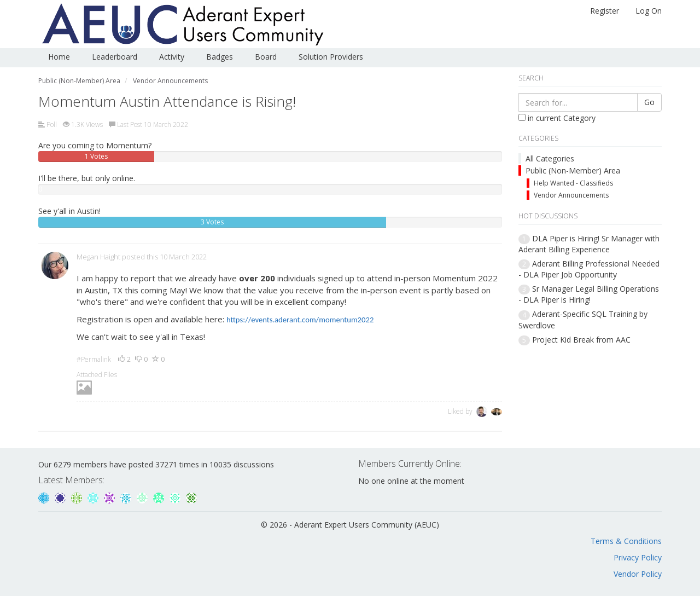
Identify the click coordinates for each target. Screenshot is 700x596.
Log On (649, 11)
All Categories (550, 158)
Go (649, 102)
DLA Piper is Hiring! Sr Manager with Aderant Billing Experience (589, 244)
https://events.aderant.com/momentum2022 (300, 320)
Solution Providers (331, 57)
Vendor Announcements (571, 195)
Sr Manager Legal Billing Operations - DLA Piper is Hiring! (589, 294)
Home (59, 57)
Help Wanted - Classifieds (573, 183)
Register (605, 11)
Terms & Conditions (626, 541)
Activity (172, 57)
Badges (220, 57)
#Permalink (94, 359)
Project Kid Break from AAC (581, 340)
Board (266, 57)
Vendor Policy (638, 574)
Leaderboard (115, 57)
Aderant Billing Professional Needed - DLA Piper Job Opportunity (589, 269)
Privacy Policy (638, 557)
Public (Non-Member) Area (573, 170)
